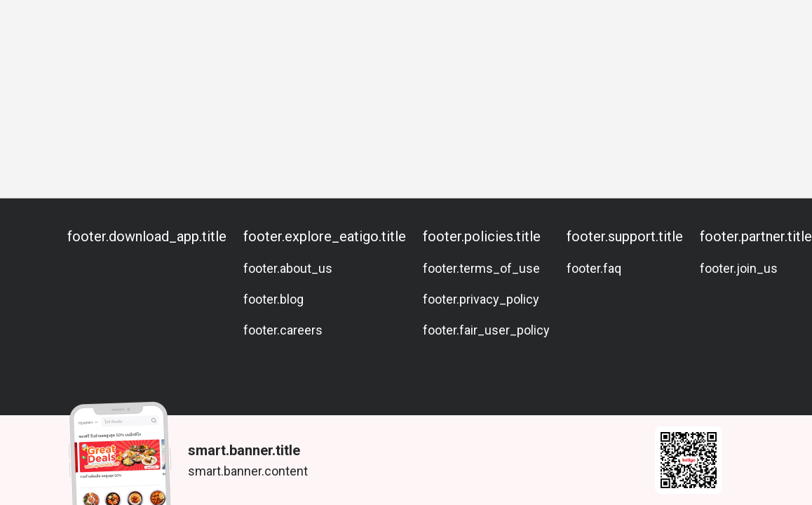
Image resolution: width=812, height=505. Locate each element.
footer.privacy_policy (481, 299)
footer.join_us (739, 268)
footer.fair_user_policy (486, 330)
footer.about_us (288, 268)
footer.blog (273, 299)
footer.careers (283, 330)
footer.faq (594, 268)
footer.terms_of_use (481, 268)
